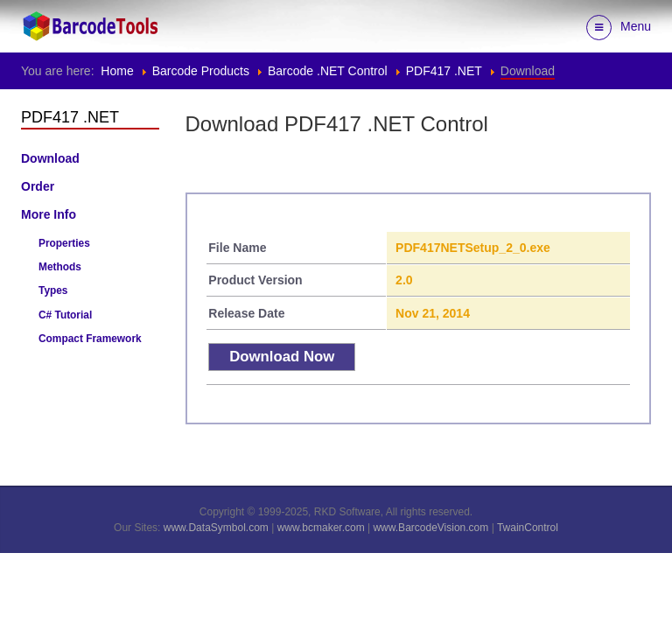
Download (50, 158)
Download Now (282, 357)
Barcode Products (201, 71)
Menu (619, 28)
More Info (49, 214)
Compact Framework (90, 339)
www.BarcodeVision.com (430, 528)
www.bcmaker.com (321, 528)
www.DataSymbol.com (216, 528)
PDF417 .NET (444, 71)
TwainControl (528, 528)
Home (117, 71)
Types (53, 290)
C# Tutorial (65, 315)
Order (38, 186)
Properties (64, 243)
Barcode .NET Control (328, 71)
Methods (60, 267)
